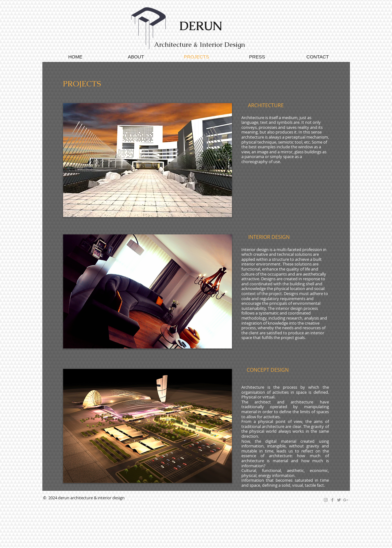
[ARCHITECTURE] (266, 106)
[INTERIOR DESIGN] (269, 237)
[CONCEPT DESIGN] (268, 370)
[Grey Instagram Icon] (326, 500)
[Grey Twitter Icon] (339, 500)
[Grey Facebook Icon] (332, 500)
